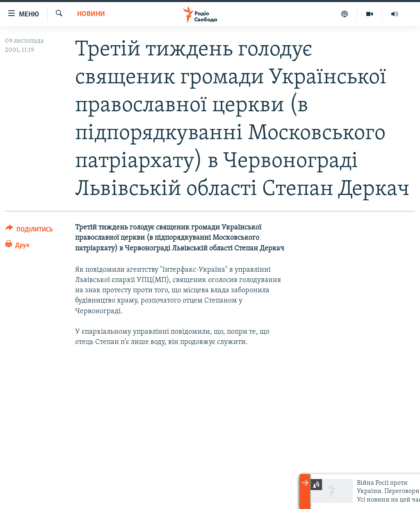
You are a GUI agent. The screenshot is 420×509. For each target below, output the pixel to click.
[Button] (29, 231)
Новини (91, 14)
